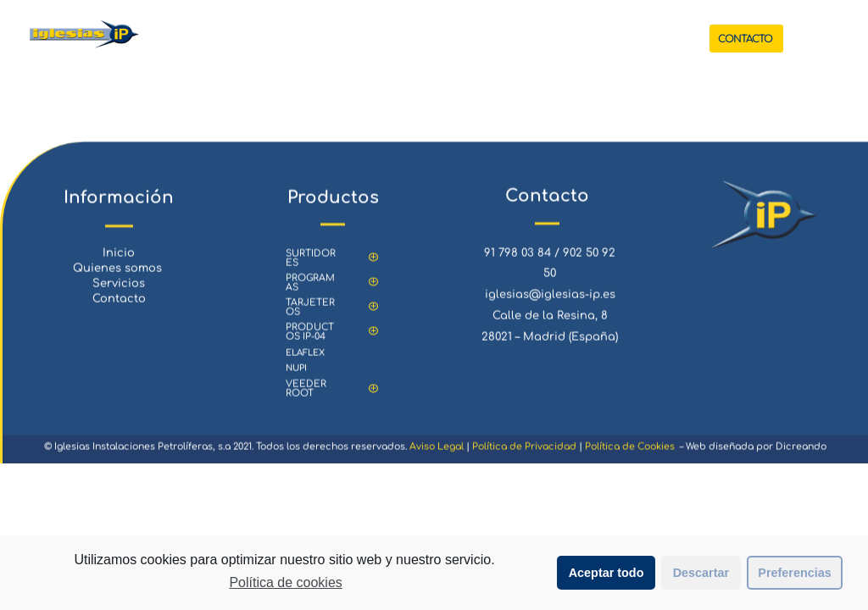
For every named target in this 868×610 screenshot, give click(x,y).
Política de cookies (285, 582)
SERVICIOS (479, 39)
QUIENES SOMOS (569, 39)
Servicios (119, 293)
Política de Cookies (630, 456)
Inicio (119, 263)
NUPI (296, 377)
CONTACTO (745, 39)
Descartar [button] (701, 573)
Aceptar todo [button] (606, 573)
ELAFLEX (305, 362)
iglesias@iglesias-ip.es (550, 304)
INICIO (317, 39)
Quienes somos (119, 278)
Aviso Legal (437, 456)
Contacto (119, 309)
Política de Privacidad (524, 456)
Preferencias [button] (794, 573)
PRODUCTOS (384, 39)
